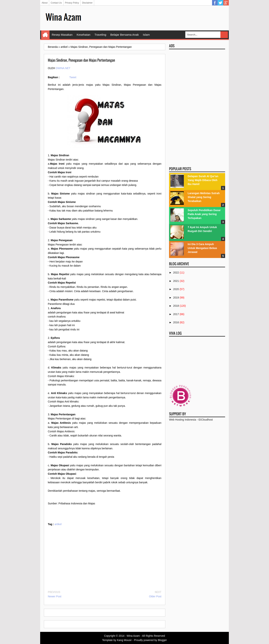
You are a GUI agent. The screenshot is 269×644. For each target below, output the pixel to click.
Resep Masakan (62, 35)
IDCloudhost (206, 420)
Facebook (215, 3)
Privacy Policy (72, 3)
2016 (176, 322)
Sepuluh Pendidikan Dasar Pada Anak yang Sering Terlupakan (204, 214)
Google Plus (226, 3)
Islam (146, 35)
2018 (176, 306)
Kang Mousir (124, 640)
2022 (176, 273)
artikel (58, 524)
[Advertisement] (157, 18)
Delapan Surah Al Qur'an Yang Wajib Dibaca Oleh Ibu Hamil (203, 180)
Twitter (220, 3)
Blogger (162, 640)
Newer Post (55, 596)
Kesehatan (84, 35)
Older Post (155, 596)
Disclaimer (87, 3)
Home (45, 35)
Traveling (100, 35)
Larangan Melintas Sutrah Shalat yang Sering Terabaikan (204, 197)
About (45, 3)
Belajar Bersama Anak (125, 35)
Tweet (73, 77)
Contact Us (56, 3)
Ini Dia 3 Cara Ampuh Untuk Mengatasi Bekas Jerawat (202, 248)
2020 (176, 289)
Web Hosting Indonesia (183, 420)
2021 (176, 281)
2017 (176, 314)
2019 (176, 298)
